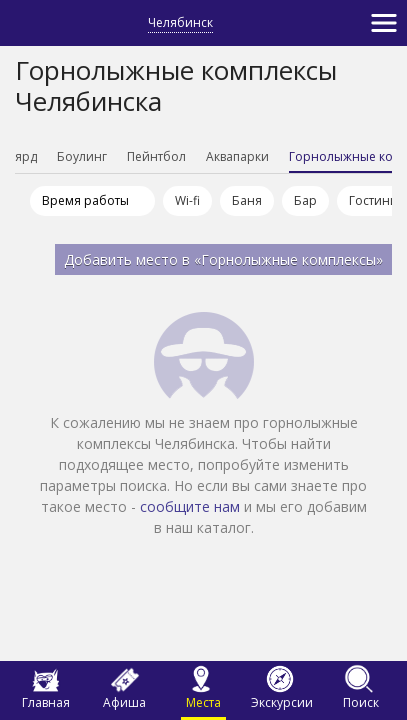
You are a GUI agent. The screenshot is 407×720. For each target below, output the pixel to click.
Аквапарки (267, 156)
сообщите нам (190, 506)
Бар (305, 200)
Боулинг (112, 156)
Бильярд (41, 156)
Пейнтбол (186, 156)
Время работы (85, 200)
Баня (247, 200)
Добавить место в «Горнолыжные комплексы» (223, 259)
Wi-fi (187, 200)
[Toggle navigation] (384, 23)
